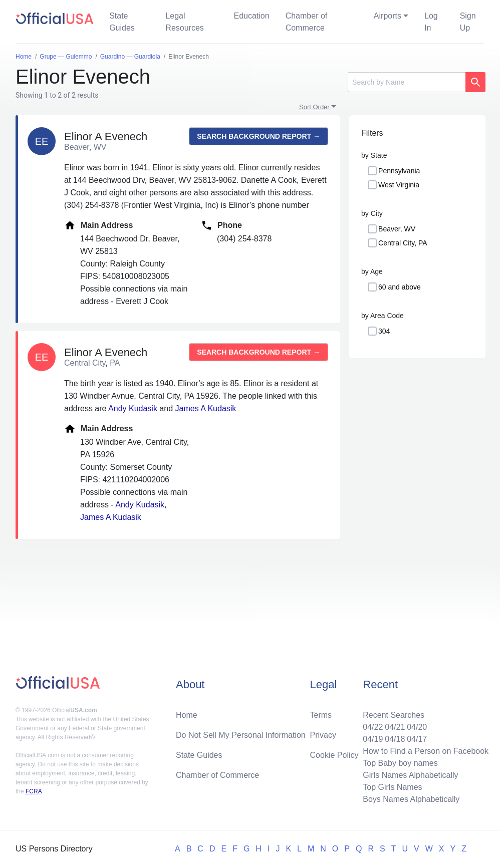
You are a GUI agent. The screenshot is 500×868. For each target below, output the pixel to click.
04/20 (417, 727)
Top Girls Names (392, 787)
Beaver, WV (397, 229)
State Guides (122, 22)
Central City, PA (403, 243)
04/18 (395, 739)
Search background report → (259, 136)
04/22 (373, 727)
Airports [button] (388, 16)
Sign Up (468, 22)
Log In (431, 22)
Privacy (323, 735)
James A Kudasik (206, 408)
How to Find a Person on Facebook (426, 751)
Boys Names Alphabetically (411, 799)
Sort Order (314, 107)
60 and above (400, 287)
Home (187, 715)
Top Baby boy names (400, 763)
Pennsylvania (399, 171)
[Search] (407, 82)
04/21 (395, 727)
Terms (321, 715)
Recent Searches (394, 715)
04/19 (373, 739)
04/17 (417, 739)
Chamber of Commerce (307, 22)
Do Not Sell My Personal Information (241, 735)
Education (251, 16)
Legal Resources (184, 22)
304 (384, 331)
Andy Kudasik (133, 408)
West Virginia (399, 185)
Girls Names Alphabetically (410, 775)
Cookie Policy (334, 755)
